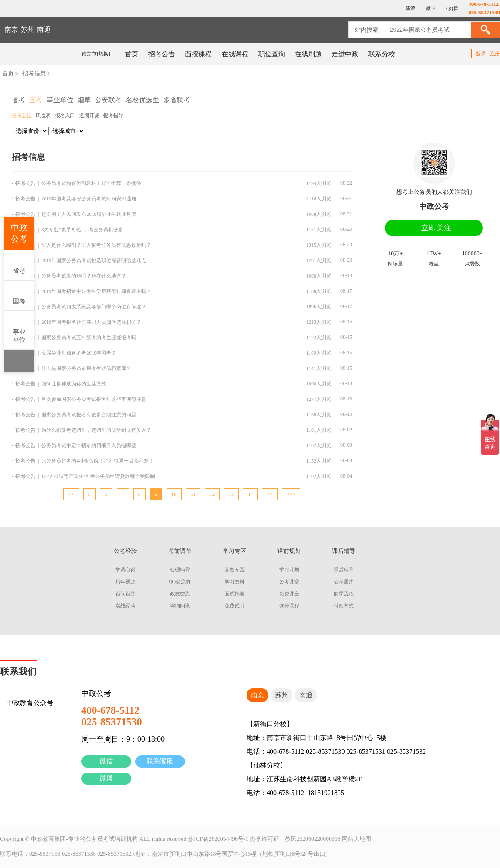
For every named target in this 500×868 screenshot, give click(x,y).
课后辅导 (344, 570)
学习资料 (235, 582)
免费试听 (235, 606)
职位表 (43, 115)
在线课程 (235, 54)
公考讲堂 (289, 582)
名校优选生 (142, 100)
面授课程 (198, 54)
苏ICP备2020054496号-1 (218, 839)
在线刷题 (308, 54)
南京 (11, 29)
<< (71, 494)
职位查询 (272, 54)
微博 (106, 778)
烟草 (84, 100)
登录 (481, 54)
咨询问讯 (180, 606)
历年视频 (125, 582)
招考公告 (162, 54)
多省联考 (177, 100)
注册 (495, 54)
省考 (19, 265)
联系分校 (382, 54)
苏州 (27, 29)
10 (174, 494)
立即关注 (436, 228)
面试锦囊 (235, 594)
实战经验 (125, 606)
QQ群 (452, 8)
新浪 (410, 8)
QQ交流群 (180, 582)
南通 (44, 29)
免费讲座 (289, 594)
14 (250, 494)
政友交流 (180, 594)
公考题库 (344, 582)
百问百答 (125, 594)
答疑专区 (235, 570)
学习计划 (289, 570)
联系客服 (160, 761)
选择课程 (289, 606)
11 (193, 494)
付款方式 (344, 606)
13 (231, 494)
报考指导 (113, 115)
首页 (132, 54)
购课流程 (344, 594)
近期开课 (89, 115)
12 (212, 494)
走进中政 (345, 54)
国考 (19, 295)
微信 (106, 761)
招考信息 (34, 74)
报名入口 (65, 115)
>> (270, 494)
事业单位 (19, 330)
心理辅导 (180, 570)
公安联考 (108, 100)
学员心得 (125, 570)
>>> (291, 494)
